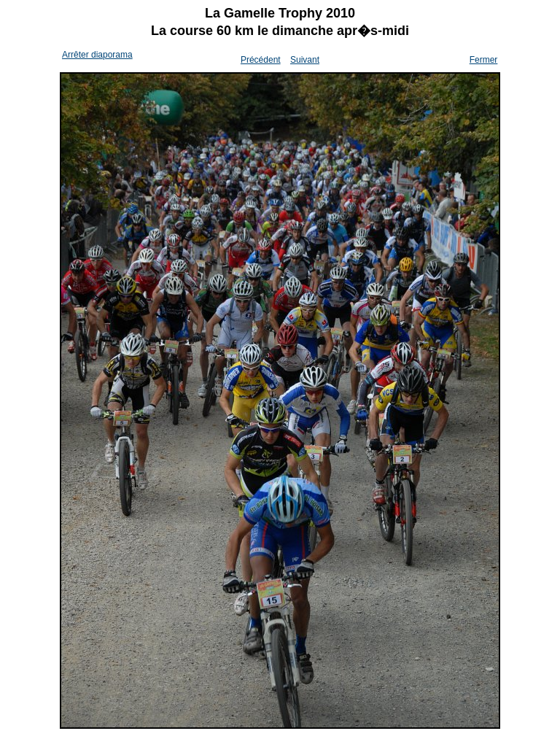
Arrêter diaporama (97, 55)
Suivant (305, 60)
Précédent (261, 60)
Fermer (484, 60)
